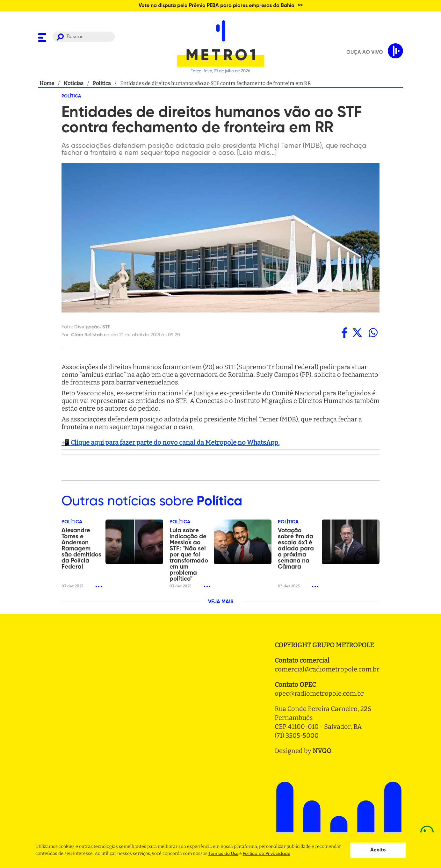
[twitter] (357, 333)
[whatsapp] (373, 333)
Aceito (378, 850)
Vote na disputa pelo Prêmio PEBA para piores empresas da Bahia (217, 6)
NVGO (322, 751)
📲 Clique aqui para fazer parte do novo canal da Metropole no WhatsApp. (170, 442)
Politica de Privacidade (267, 854)
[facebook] (344, 333)
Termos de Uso (223, 854)
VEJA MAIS (221, 602)
